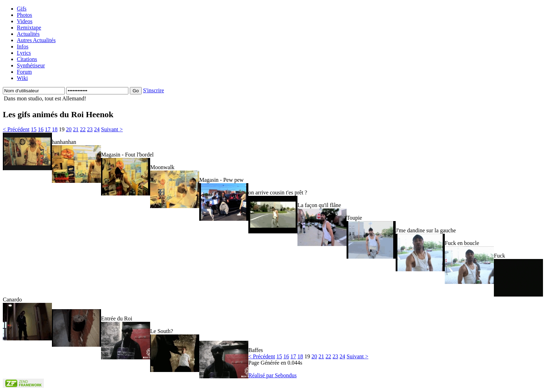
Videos (25, 21)
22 (83, 129)
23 (90, 129)
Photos (25, 15)
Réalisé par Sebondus (273, 375)
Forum (24, 72)
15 (34, 129)
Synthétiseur (31, 65)
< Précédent (16, 129)
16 (41, 129)
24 (97, 129)
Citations (27, 59)
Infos (23, 46)
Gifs (22, 9)
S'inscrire (154, 90)
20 (69, 129)
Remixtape (29, 28)
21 (76, 129)
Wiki (22, 78)
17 (48, 129)
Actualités (28, 34)
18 (55, 129)
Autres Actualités (36, 40)
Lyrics (24, 53)
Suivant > (112, 129)
